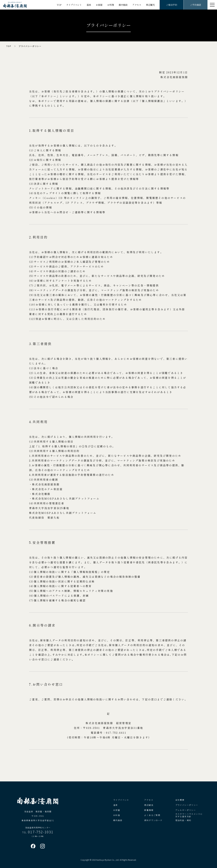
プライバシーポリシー (187, 805)
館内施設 (123, 5)
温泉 (89, 5)
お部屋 (99, 5)
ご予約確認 (196, 5)
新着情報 (149, 810)
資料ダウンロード (153, 820)
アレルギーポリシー (186, 810)
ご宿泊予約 (172, 5)
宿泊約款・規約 (183, 820)
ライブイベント (74, 5)
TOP (59, 5)
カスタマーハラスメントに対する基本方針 (189, 815)
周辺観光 (150, 5)
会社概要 (180, 800)
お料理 (111, 5)
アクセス (137, 5)
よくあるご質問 (152, 815)
